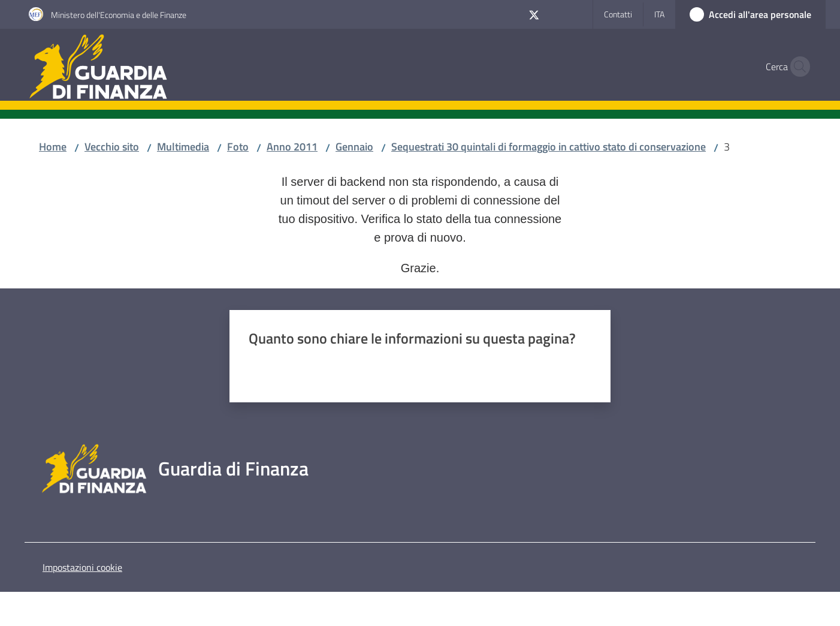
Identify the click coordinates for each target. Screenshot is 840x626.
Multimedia (183, 147)
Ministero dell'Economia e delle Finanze (119, 15)
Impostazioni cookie (82, 567)
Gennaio (354, 147)
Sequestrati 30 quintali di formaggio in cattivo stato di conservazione (549, 147)
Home (53, 147)
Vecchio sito (112, 147)
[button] (797, 67)
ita (659, 14)
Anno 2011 (292, 147)
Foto (238, 147)
